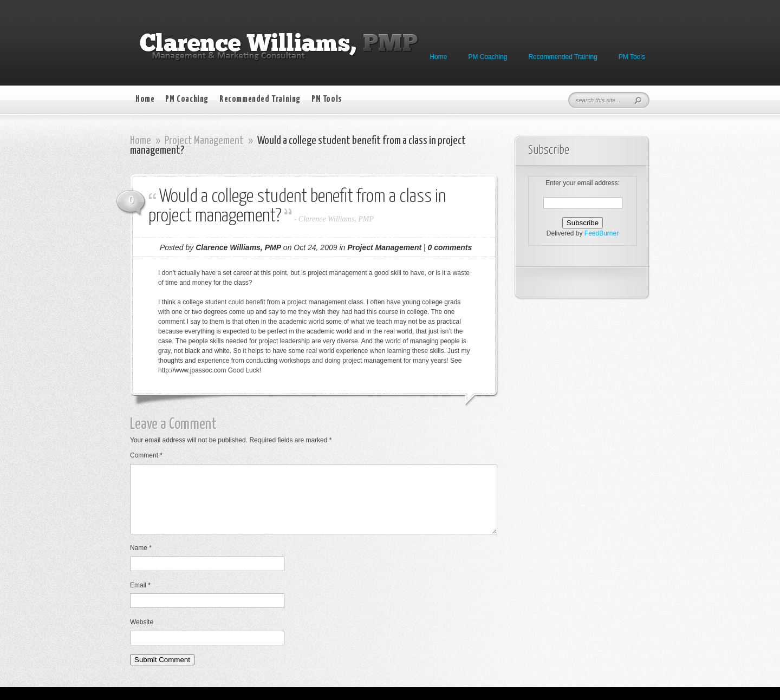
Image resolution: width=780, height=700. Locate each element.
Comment (146, 455)
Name (141, 561)
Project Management (204, 141)
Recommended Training (563, 57)
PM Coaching (487, 57)
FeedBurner (602, 233)
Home (438, 57)
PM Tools (632, 57)
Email (140, 598)
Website (142, 635)
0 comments (450, 247)
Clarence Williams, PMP (336, 219)
